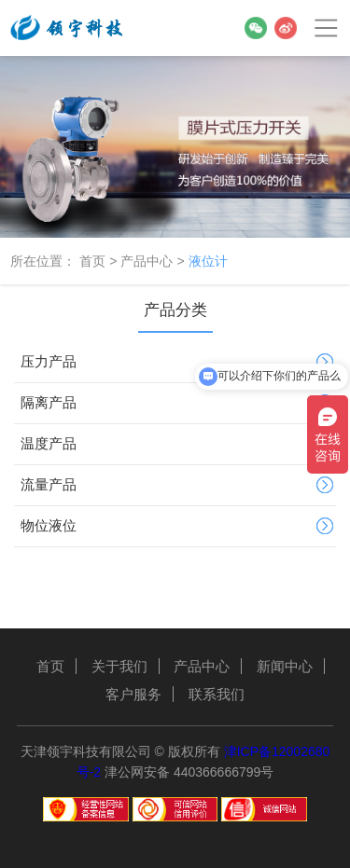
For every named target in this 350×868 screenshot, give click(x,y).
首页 (92, 261)
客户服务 (133, 694)
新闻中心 (285, 666)
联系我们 (217, 694)
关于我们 (119, 666)
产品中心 (147, 261)
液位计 (208, 261)
